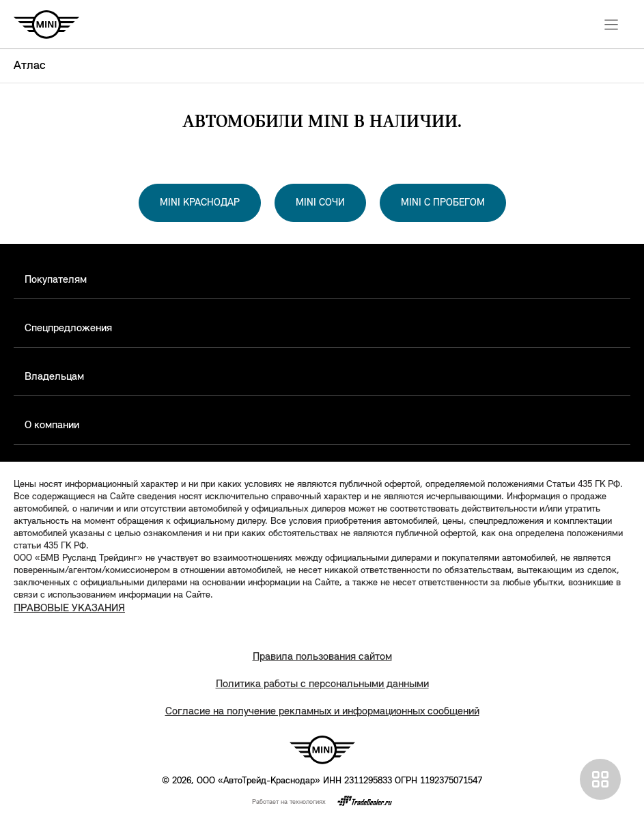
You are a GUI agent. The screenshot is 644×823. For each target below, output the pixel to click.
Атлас (30, 66)
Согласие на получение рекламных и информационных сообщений (322, 712)
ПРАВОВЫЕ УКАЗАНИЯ (69, 609)
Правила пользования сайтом (322, 657)
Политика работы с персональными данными (322, 684)
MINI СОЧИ (320, 203)
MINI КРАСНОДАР (200, 203)
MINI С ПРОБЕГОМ (443, 203)
